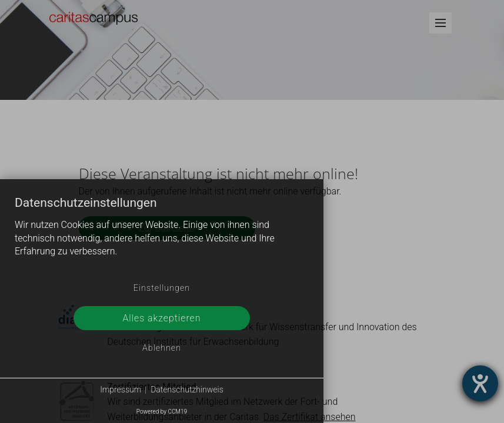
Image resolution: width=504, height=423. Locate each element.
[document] (162, 236)
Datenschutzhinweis (187, 390)
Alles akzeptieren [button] (161, 318)
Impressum (121, 390)
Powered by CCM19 (162, 412)
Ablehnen (162, 348)
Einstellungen (162, 288)
